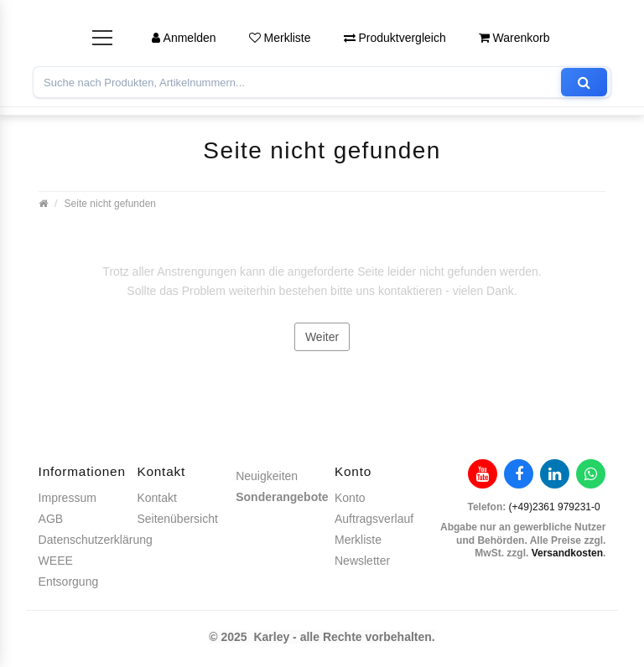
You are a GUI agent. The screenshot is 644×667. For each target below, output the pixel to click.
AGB (51, 519)
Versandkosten (567, 553)
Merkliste (280, 38)
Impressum (68, 498)
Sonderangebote (282, 497)
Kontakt (156, 498)
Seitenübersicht (177, 519)
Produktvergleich (395, 38)
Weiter (322, 337)
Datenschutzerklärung (96, 540)
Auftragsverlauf (374, 519)
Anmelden (184, 38)
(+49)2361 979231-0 (555, 507)
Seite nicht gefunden (110, 204)
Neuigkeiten (267, 476)
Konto (350, 498)
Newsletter (362, 561)
